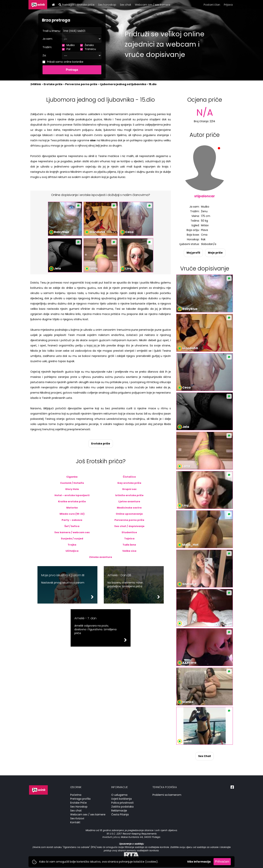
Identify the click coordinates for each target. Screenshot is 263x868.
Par (66, 49)
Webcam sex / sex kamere (153, 5)
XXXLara (189, 663)
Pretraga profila (80, 799)
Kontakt (75, 822)
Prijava (228, 5)
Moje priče (215, 253)
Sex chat (126, 5)
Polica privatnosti (122, 803)
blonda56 (97, 232)
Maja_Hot (190, 545)
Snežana (189, 584)
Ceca (129, 232)
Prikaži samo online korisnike (63, 62)
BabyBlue (62, 232)
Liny (128, 268)
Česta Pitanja (120, 814)
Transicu (88, 49)
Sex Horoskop (79, 807)
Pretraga (66, 5)
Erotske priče (86, 5)
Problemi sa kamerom (167, 795)
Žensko (87, 45)
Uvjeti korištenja (121, 799)
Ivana (187, 741)
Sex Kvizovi (77, 818)
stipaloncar (205, 196)
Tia (185, 623)
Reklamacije (119, 811)
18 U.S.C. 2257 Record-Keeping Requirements (132, 834)
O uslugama (119, 795)
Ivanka (188, 702)
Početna (76, 795)
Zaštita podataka (122, 807)
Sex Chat (205, 756)
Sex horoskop (107, 5)
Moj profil (193, 253)
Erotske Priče (78, 803)
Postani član (212, 5)
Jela (57, 268)
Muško (68, 45)
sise (93, 140)
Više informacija (199, 862)
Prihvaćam (222, 862)
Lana (94, 268)
